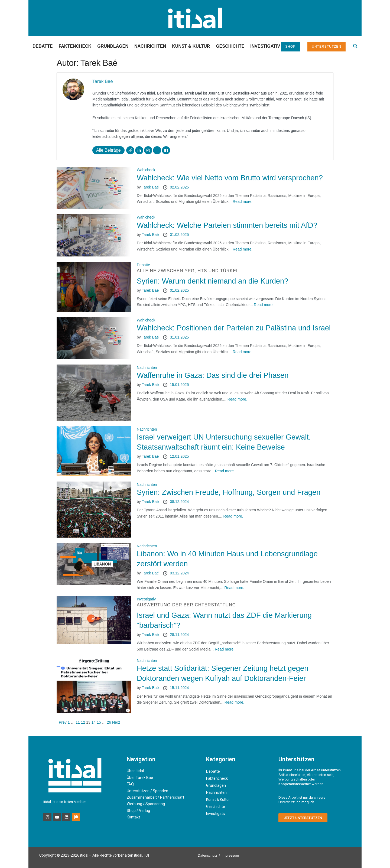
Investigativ (265, 46)
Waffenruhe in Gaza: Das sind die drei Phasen (213, 375)
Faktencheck (75, 46)
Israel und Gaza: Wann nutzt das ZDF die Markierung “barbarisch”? (235, 616)
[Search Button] (355, 46)
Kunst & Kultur (191, 46)
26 (109, 722)
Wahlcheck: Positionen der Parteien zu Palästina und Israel (234, 328)
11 (78, 722)
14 (94, 722)
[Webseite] (130, 150)
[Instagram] (148, 150)
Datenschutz (207, 855)
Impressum (230, 855)
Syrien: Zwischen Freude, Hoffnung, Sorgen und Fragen (229, 492)
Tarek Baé (103, 81)
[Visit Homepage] (195, 18)
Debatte (43, 46)
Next (116, 722)
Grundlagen (113, 46)
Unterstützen (326, 47)
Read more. (243, 201)
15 (99, 722)
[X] (157, 150)
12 (83, 722)
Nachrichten (150, 46)
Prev (63, 722)
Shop (290, 47)
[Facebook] (166, 150)
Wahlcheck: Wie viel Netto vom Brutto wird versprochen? (230, 178)
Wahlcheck (146, 170)
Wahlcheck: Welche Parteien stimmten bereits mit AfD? (227, 225)
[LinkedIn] (139, 150)
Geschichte (230, 46)
